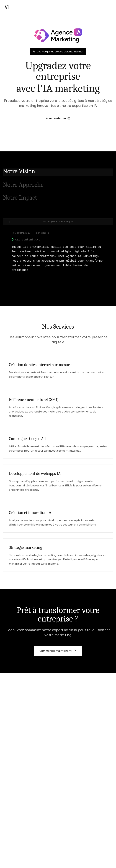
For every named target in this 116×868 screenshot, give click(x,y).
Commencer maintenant (58, 651)
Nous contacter (58, 118)
